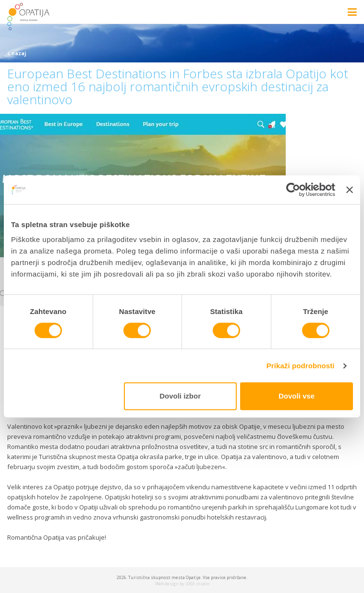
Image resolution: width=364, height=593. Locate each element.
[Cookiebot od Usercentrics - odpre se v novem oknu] (293, 190)
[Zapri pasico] (350, 190)
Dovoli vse (297, 396)
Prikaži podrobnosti (301, 366)
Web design (167, 584)
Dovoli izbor (180, 396)
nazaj (17, 53)
